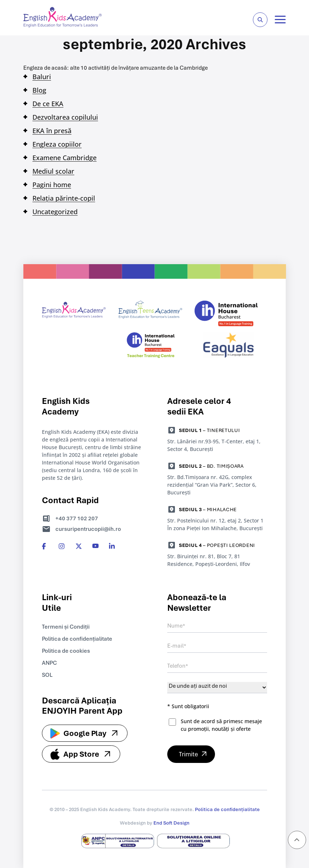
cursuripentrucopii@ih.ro (88, 529)
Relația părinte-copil (64, 198)
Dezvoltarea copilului (65, 117)
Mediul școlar (53, 171)
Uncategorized (55, 212)
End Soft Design (171, 823)
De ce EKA (48, 104)
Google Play (85, 733)
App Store (81, 754)
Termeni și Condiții (66, 626)
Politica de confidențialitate (77, 639)
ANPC (49, 663)
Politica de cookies (66, 651)
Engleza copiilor (57, 144)
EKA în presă (52, 131)
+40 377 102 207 (77, 518)
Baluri (42, 77)
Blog (39, 90)
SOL (47, 675)
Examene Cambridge (64, 158)
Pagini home (52, 185)
